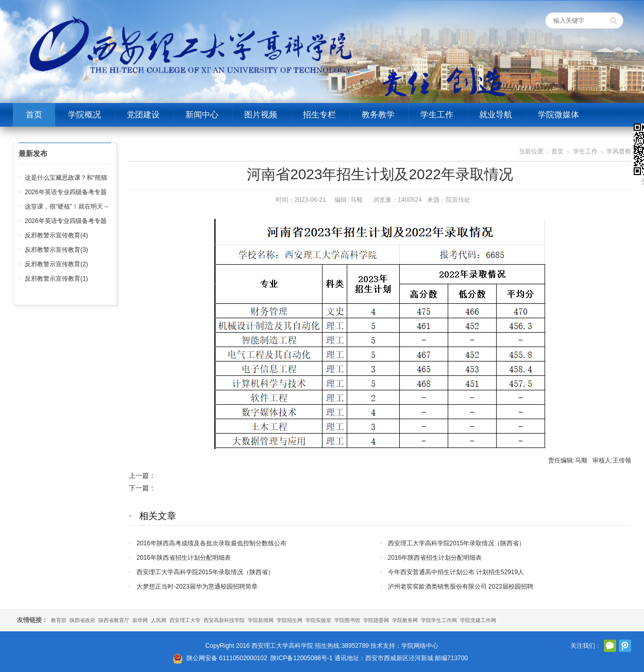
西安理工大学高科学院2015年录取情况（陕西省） (457, 543)
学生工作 (437, 115)
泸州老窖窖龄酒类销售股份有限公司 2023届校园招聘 (461, 587)
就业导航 (496, 115)
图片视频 (261, 115)
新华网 (140, 620)
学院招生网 (290, 620)
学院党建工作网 (478, 620)
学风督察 (619, 151)
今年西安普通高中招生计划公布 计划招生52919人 (456, 572)
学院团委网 (376, 620)
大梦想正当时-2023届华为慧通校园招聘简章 (197, 587)
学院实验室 (318, 620)
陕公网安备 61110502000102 (227, 658)
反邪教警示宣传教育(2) (56, 264)
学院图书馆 (347, 620)
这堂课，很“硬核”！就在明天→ (67, 206)
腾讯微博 (625, 646)
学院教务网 (405, 620)
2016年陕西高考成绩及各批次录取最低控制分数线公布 (211, 543)
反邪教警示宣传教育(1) (56, 279)
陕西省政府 (82, 620)
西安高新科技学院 (224, 620)
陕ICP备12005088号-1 (301, 658)
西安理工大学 (185, 620)
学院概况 (84, 115)
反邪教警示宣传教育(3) (56, 250)
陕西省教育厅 (114, 620)
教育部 (59, 620)
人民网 (159, 620)
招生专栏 (319, 115)
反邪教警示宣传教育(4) (56, 235)
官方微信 (610, 646)
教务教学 (378, 115)
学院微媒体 (558, 115)
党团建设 (143, 115)
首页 (34, 115)
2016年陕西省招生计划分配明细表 (184, 558)
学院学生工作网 (439, 620)
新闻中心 (202, 115)
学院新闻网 (261, 620)
